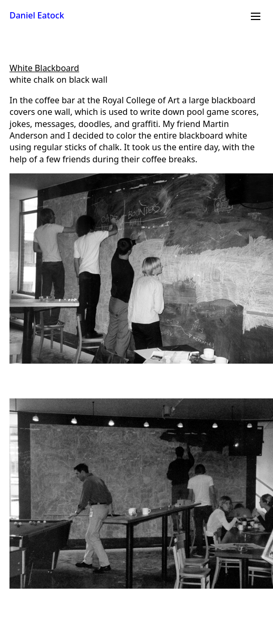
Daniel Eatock (37, 15)
